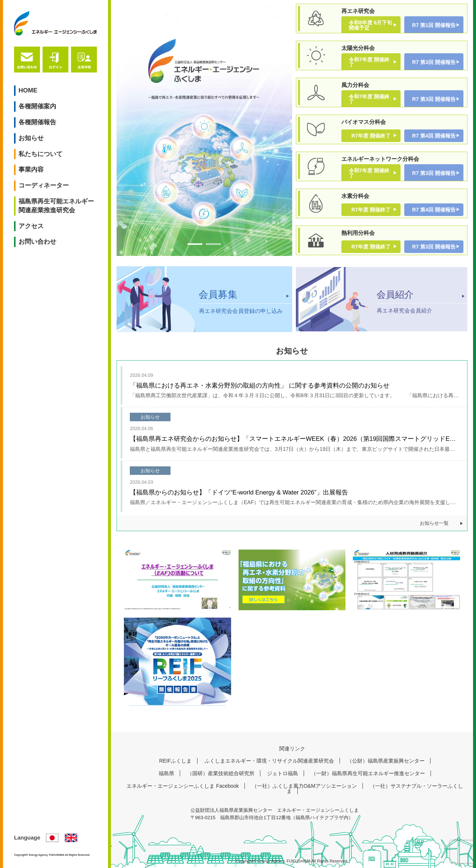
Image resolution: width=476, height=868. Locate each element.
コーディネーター (44, 185)
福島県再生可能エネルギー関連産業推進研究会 (56, 206)
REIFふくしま (175, 761)
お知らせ (31, 138)
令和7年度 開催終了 (369, 62)
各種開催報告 (37, 122)
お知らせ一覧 (434, 523)
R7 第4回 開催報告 (434, 136)
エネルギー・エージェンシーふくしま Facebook (183, 786)
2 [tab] (213, 244)
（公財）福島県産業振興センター (386, 761)
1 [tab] (195, 244)
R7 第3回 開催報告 (434, 62)
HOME (28, 90)
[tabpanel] (204, 131)
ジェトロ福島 (283, 773)
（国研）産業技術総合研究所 (221, 773)
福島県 (166, 773)
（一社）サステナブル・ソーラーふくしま (375, 788)
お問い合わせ (37, 242)
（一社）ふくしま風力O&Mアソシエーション (304, 786)
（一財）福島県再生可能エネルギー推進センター (368, 773)
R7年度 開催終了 (371, 136)
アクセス (31, 226)
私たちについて (40, 154)
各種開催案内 (37, 106)
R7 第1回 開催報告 (434, 25)
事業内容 (31, 170)
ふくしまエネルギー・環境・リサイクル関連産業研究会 (269, 761)
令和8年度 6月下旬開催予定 (370, 25)
